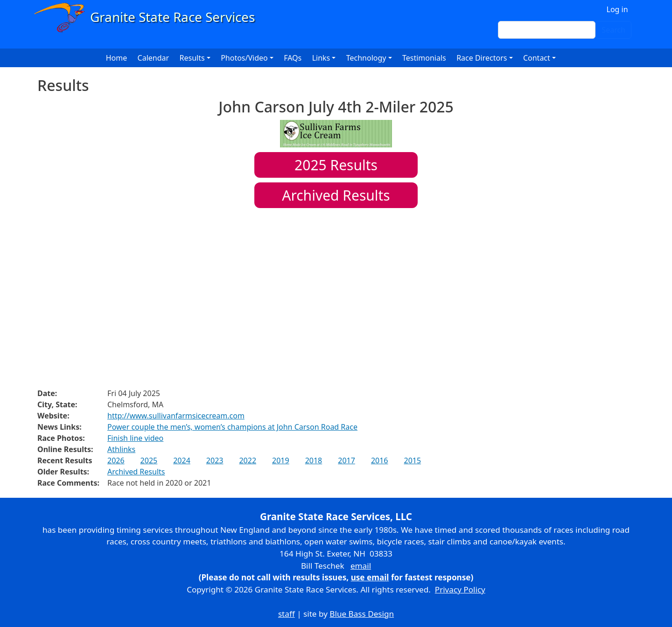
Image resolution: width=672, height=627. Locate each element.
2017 (346, 460)
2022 (248, 460)
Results (336, 165)
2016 (380, 460)
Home (117, 58)
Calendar (154, 58)
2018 (314, 460)
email (361, 566)
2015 (412, 460)
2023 (215, 460)
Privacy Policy (460, 589)
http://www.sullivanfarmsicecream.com (176, 416)
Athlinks (121, 449)
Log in (617, 9)
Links (321, 58)
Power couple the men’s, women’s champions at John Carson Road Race (232, 427)
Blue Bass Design (362, 614)
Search (613, 30)
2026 (116, 460)
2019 (281, 460)
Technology (366, 58)
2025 (149, 460)
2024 (182, 460)
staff (287, 614)
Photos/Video (244, 58)
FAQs (293, 58)
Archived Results (336, 195)
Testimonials (424, 58)
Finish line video (135, 438)
